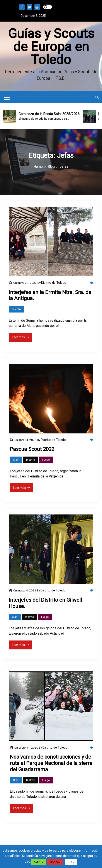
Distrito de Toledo (54, 283)
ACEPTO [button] (39, 862)
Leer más (20, 337)
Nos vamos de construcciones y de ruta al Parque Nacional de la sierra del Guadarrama (51, 763)
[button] (97, 97)
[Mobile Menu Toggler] (7, 98)
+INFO (71, 862)
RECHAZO (55, 862)
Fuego (46, 460)
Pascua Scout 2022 (32, 449)
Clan (16, 460)
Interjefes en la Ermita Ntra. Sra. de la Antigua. (50, 295)
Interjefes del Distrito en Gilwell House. (45, 603)
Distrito (16, 309)
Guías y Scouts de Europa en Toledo (51, 47)
